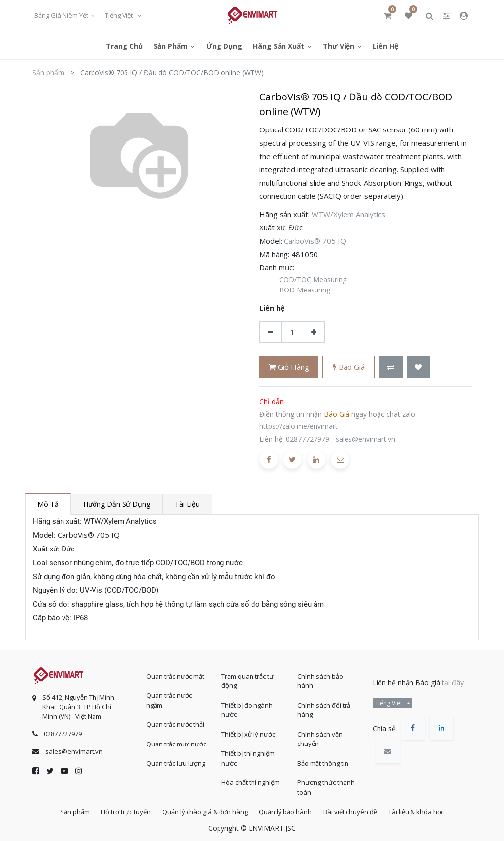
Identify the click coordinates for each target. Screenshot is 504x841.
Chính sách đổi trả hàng (324, 707)
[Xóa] (270, 332)
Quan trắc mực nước (176, 741)
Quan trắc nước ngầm (169, 698)
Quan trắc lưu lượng (176, 761)
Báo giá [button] (349, 367)
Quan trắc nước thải (175, 722)
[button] (391, 367)
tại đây (453, 680)
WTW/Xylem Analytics (348, 214)
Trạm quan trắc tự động (248, 678)
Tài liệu (187, 504)
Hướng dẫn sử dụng (117, 504)
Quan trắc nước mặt (175, 673)
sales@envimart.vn (365, 439)
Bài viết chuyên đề (356, 811)
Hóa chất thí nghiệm (251, 780)
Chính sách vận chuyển (320, 736)
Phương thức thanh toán (326, 785)
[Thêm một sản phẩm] (314, 332)
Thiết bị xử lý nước (248, 731)
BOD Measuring (305, 290)
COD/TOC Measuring (313, 279)
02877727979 (308, 439)
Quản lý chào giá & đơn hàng (203, 811)
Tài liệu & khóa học (425, 811)
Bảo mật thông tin (323, 760)
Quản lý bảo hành (287, 811)
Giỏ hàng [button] (289, 367)
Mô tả (48, 504)
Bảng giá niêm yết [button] (62, 15)
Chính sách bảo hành (320, 678)
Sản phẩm (48, 73)
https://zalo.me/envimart (299, 426)
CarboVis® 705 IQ (315, 241)
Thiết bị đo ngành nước (247, 707)
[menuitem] (124, 46)
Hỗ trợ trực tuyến (120, 811)
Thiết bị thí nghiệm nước (248, 756)
